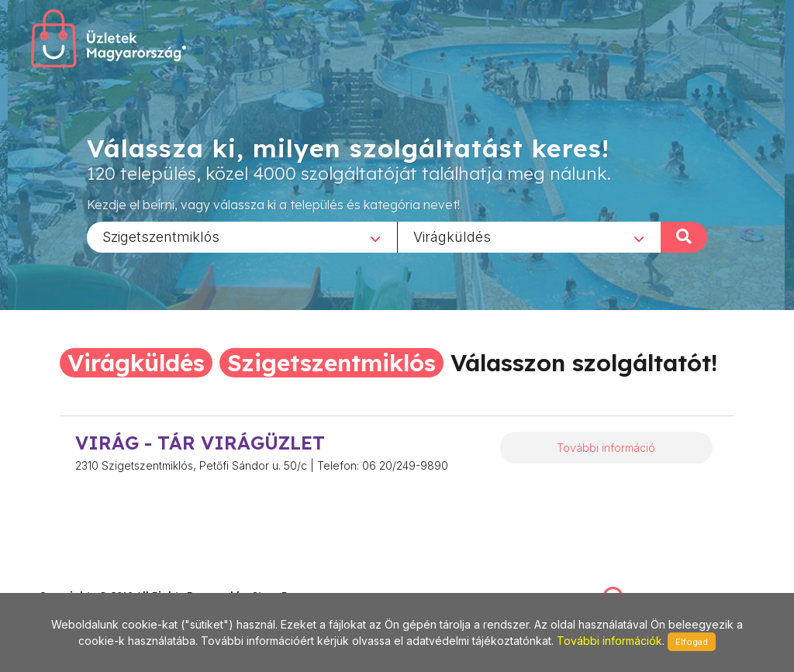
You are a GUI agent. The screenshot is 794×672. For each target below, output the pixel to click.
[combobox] (242, 236)
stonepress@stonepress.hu (101, 579)
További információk (609, 641)
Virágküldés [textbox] (452, 236)
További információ (606, 448)
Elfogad (692, 642)
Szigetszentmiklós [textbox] (161, 236)
